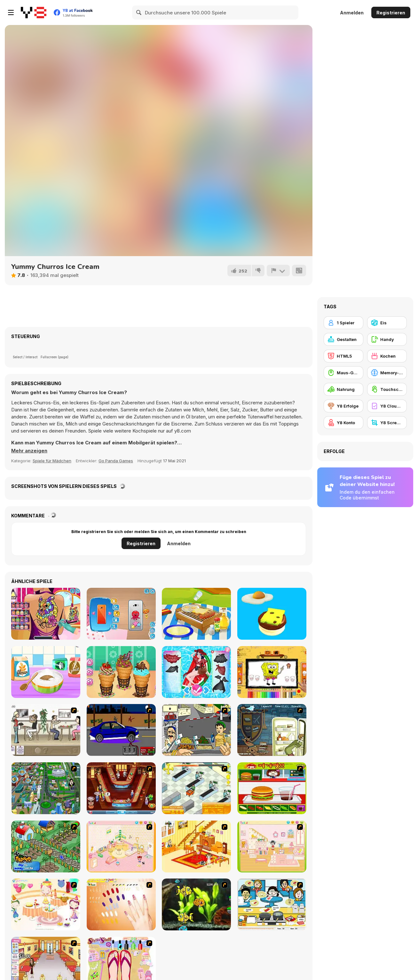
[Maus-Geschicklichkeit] (343, 373)
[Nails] (121, 904)
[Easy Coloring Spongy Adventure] (272, 672)
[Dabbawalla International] (46, 788)
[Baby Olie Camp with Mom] (196, 614)
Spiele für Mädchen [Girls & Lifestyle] (52, 461)
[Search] (139, 12)
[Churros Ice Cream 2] (121, 672)
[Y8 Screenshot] (387, 423)
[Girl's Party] (46, 904)
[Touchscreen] (387, 389)
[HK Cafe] (272, 904)
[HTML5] (343, 356)
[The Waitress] (46, 730)
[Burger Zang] (272, 788)
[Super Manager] (196, 788)
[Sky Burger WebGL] (272, 614)
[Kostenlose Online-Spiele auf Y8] (34, 12)
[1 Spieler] (343, 323)
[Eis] (387, 323)
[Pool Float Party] (196, 672)
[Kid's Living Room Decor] (196, 846)
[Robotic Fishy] (196, 904)
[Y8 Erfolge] (343, 406)
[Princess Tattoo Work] (46, 614)
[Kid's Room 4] (121, 846)
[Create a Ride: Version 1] (121, 730)
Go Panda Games (116, 461)
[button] (29, 451)
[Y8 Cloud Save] (387, 406)
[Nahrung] (343, 389)
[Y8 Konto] (343, 423)
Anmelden (352, 13)
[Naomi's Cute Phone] (121, 614)
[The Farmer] (46, 846)
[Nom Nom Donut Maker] (46, 672)
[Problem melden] (278, 271)
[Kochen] (387, 356)
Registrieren (391, 13)
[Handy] (387, 339)
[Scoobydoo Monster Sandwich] (272, 730)
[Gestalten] (343, 339)
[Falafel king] (196, 730)
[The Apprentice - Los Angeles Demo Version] (121, 788)
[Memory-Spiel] (387, 373)
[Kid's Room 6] (272, 846)
